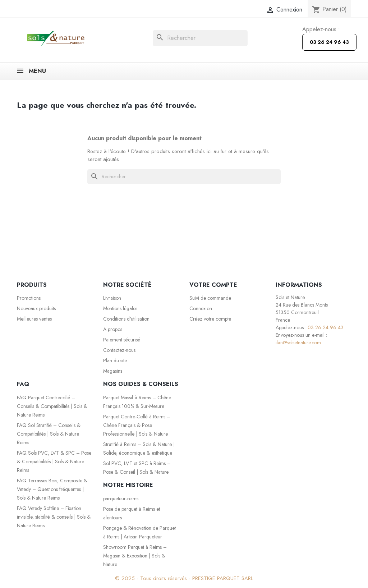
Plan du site (115, 360)
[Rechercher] (200, 38)
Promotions (29, 298)
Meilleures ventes (34, 319)
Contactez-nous (119, 350)
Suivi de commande (210, 298)
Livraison (112, 298)
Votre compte (213, 285)
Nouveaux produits (36, 308)
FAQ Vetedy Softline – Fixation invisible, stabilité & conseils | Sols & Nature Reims (54, 517)
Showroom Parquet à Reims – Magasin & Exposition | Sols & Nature (135, 556)
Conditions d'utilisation (126, 319)
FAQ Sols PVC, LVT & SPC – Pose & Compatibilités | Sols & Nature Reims (54, 461)
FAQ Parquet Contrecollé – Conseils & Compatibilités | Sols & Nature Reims (52, 406)
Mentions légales (120, 308)
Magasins (113, 371)
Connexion (201, 308)
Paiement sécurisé (122, 340)
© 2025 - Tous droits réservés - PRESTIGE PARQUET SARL (184, 578)
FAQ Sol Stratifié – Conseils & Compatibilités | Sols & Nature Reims (49, 434)
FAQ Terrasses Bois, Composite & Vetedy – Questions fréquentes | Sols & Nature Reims (52, 489)
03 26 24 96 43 (329, 42)
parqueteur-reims (121, 499)
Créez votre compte (210, 319)
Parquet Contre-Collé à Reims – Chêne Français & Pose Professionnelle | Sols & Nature (137, 425)
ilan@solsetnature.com (298, 343)
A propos (113, 329)
